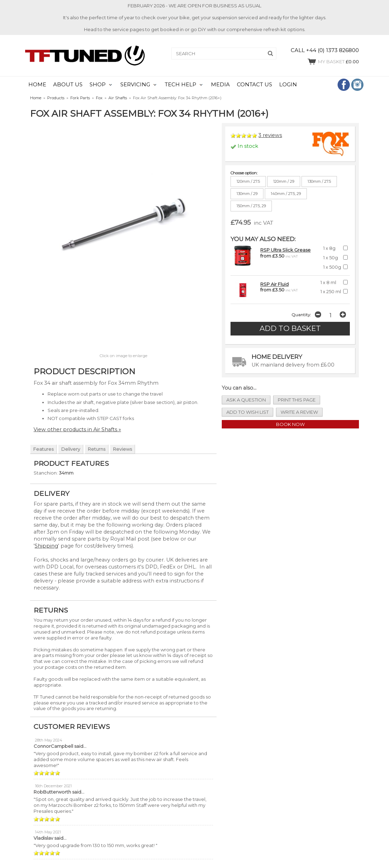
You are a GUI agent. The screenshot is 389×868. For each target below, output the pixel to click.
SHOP (98, 85)
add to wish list (247, 412)
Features (43, 449)
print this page (297, 400)
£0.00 (333, 62)
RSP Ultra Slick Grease (285, 250)
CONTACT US (254, 85)
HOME (37, 85)
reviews (270, 135)
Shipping (46, 546)
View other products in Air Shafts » (77, 429)
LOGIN (288, 85)
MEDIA (220, 85)
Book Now (290, 424)
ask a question (246, 400)
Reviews (122, 449)
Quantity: (301, 315)
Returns (97, 449)
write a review (299, 412)
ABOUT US (68, 85)
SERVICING (135, 85)
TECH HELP (181, 85)
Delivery (71, 449)
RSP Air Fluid (274, 284)
